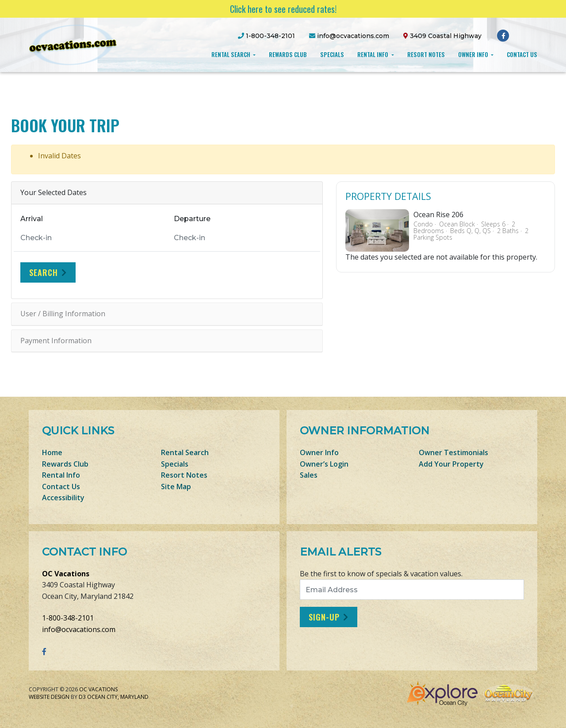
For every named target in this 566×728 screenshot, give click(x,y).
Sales (309, 475)
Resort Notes (426, 54)
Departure (192, 219)
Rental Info (373, 54)
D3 (82, 697)
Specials (332, 54)
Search (44, 272)
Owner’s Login (324, 464)
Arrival (32, 219)
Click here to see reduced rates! (283, 9)
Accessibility (63, 498)
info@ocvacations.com (79, 629)
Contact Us (522, 54)
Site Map (176, 487)
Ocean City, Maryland (118, 697)
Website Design (49, 697)
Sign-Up (324, 617)
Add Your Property (451, 464)
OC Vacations (66, 574)
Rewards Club (288, 54)
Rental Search (231, 54)
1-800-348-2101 (68, 618)
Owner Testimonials (453, 452)
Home (52, 452)
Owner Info (474, 54)
